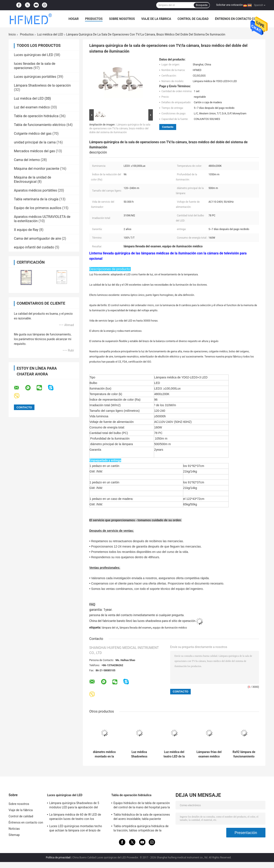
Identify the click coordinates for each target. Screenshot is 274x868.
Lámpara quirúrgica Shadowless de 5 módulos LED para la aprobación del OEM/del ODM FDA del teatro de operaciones (74, 806)
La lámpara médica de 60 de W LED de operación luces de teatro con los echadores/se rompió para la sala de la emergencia (75, 817)
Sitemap (14, 835)
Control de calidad (193, 19)
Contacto (168, 127)
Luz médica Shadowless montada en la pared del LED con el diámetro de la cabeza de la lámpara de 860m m (139, 754)
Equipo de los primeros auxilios (38, 208)
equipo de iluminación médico (170, 628)
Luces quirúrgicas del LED (34, 55)
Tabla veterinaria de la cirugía (36, 199)
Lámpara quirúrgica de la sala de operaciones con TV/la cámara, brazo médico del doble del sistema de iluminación (120, 128)
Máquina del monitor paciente (37, 169)
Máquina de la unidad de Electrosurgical (33, 179)
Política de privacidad (58, 858)
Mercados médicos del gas (34, 151)
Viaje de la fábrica (156, 19)
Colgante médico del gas (33, 134)
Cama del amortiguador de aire (37, 238)
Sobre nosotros (122, 19)
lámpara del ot (110, 628)
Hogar (74, 19)
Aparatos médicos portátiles (35, 190)
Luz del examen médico (32, 107)
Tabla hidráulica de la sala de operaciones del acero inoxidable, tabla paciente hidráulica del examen (142, 817)
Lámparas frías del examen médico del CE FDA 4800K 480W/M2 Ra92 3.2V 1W (209, 754)
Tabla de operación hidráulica (36, 116)
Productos (94, 19)
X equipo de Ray (26, 230)
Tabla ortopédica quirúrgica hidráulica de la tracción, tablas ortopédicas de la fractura (141, 829)
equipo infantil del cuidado (34, 247)
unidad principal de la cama (35, 142)
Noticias (14, 829)
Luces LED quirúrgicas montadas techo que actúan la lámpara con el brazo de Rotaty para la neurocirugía (76, 829)
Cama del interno (27, 160)
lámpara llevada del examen (135, 628)
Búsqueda (202, 5)
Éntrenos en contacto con (236, 19)
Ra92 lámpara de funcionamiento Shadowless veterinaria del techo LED (244, 754)
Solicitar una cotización (229, 5)
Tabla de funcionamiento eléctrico (40, 125)
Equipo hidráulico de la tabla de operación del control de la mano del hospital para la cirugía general (142, 806)
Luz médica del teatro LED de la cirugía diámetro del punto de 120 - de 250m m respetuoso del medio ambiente (174, 754)
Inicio (12, 34)
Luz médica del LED (50, 34)
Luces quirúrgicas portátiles (35, 77)
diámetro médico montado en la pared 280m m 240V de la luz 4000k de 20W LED (104, 754)
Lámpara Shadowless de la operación (42, 85)
